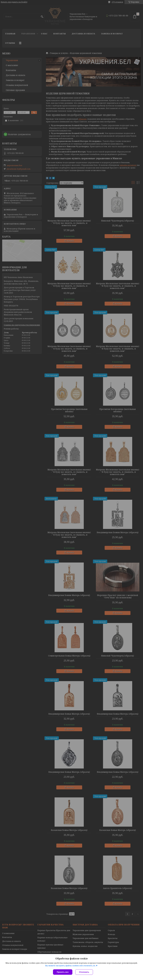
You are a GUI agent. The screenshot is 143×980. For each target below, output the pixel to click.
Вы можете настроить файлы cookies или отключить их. (70, 966)
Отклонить (84, 972)
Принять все (63, 972)
